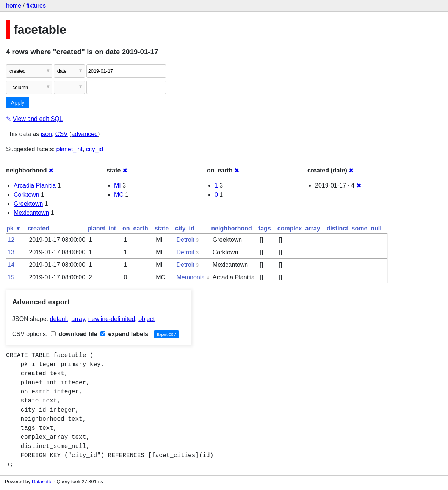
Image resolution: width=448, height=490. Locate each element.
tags (265, 228)
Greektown (28, 204)
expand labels (124, 334)
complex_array (299, 228)
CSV (62, 134)
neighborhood (232, 228)
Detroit (186, 240)
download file (74, 334)
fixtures (36, 5)
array (78, 319)
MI (117, 186)
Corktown (27, 195)
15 (11, 277)
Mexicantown (31, 213)
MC (119, 195)
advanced (85, 134)
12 (11, 240)
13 (11, 252)
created (38, 228)
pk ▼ (14, 228)
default (59, 319)
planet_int (70, 149)
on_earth (135, 228)
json (46, 134)
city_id (95, 149)
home (14, 5)
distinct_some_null (354, 228)
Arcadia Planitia (35, 186)
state (162, 228)
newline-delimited (112, 319)
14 (11, 265)
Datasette (42, 481)
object (146, 319)
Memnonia (191, 277)
